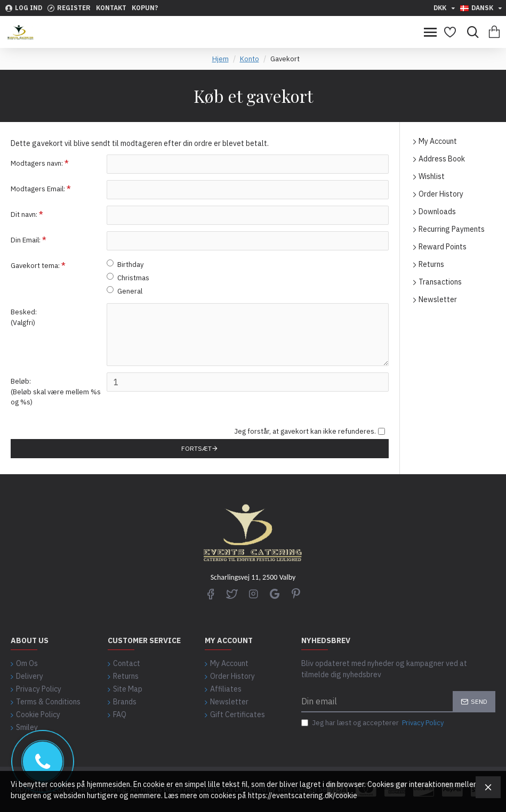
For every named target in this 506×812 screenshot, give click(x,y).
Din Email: (26, 240)
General (125, 291)
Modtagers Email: (38, 189)
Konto (250, 59)
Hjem (220, 59)
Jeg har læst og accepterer (373, 723)
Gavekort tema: (35, 266)
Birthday (125, 264)
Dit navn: (24, 214)
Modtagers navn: (37, 163)
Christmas (128, 278)
